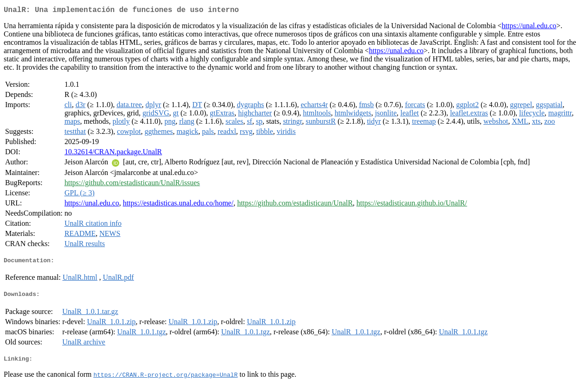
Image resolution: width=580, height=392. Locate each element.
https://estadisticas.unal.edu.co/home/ (178, 205)
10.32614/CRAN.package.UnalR (113, 154)
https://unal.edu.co (529, 27)
